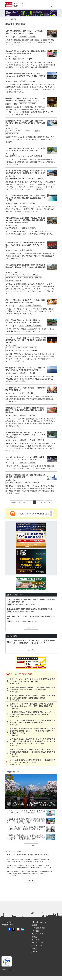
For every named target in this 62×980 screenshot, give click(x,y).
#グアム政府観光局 (12, 228)
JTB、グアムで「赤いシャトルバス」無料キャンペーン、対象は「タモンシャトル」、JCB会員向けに (25, 321)
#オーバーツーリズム (30, 275)
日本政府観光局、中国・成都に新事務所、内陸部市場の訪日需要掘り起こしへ (26, 389)
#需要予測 (34, 350)
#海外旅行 (23, 81)
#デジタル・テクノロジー (14, 131)
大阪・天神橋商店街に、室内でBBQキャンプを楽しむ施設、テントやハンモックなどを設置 (25, 32)
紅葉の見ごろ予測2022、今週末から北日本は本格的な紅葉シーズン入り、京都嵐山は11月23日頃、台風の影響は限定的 (25, 410)
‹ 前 (19, 502)
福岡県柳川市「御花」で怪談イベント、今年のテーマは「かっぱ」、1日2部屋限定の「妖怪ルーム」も (26, 99)
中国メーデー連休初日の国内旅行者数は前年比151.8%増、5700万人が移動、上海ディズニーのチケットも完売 (25, 245)
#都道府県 (30, 59)
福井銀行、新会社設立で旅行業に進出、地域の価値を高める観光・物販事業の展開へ (26, 476)
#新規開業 (23, 36)
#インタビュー (16, 275)
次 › (50, 502)
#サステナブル (11, 278)
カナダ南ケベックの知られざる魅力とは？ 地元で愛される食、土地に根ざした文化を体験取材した (26, 149)
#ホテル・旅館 (11, 59)
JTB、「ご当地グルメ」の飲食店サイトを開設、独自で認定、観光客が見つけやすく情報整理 (25, 301)
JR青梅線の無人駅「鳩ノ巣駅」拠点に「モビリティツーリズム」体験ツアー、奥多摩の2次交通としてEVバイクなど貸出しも (25, 435)
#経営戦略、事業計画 (22, 350)
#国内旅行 (28, 131)
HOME (7, 19)
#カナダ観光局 (11, 156)
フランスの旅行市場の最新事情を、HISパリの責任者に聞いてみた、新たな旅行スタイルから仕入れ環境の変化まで (26, 267)
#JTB (22, 305)
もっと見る (31, 628)
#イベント (23, 104)
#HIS (8, 275)
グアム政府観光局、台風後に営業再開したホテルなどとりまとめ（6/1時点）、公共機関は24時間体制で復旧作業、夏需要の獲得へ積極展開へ (25, 220)
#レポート (21, 156)
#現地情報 (32, 36)
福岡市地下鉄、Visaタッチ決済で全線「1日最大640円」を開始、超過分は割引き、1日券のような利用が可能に (25, 123)
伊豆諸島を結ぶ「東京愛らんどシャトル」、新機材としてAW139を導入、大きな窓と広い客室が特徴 (26, 369)
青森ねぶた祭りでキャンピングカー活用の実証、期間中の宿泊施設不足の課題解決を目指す (26, 52)
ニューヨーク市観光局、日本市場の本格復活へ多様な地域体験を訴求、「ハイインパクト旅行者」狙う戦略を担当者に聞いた (26, 340)
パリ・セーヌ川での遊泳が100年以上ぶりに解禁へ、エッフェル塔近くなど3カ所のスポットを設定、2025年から (25, 76)
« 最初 (13, 502)
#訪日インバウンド (12, 134)
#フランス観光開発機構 (25, 278)
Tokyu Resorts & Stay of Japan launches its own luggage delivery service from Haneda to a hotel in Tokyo (28, 860)
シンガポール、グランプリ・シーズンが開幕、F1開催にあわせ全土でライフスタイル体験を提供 (25, 458)
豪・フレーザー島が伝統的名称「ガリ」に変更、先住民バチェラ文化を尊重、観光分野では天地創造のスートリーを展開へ (26, 198)
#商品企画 (23, 440)
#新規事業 (27, 482)
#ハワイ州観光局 (12, 178)
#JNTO (22, 393)
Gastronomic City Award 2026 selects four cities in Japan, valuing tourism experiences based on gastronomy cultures (29, 866)
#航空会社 (18, 280)
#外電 (22, 250)
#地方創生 (32, 440)
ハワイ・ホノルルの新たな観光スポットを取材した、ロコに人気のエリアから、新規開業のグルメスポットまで (26, 172)
